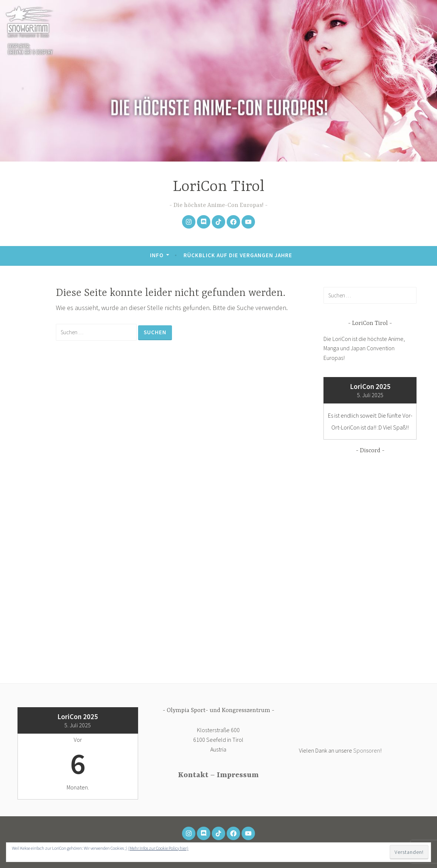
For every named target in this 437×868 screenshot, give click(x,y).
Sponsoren (367, 750)
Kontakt (193, 775)
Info (157, 255)
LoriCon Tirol (218, 187)
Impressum (238, 775)
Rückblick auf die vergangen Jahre (238, 255)
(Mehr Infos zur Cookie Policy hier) (158, 848)
